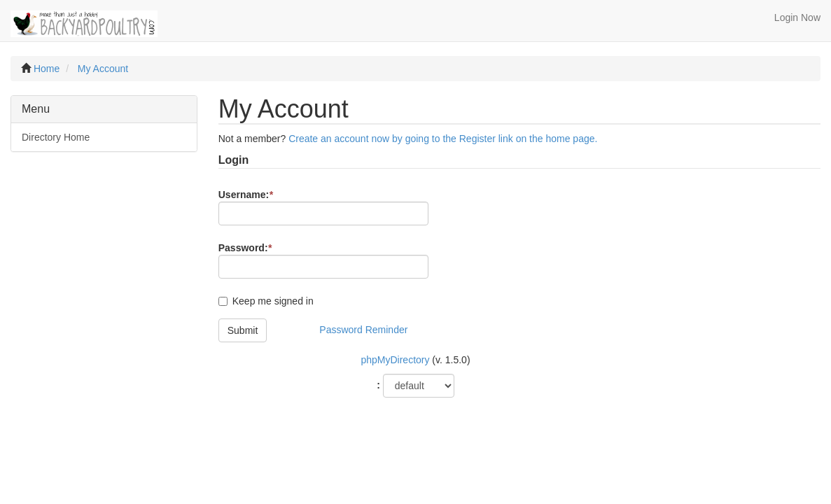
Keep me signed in (273, 301)
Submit (243, 330)
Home (47, 69)
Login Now (797, 17)
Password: (245, 248)
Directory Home (56, 137)
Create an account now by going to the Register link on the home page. (443, 139)
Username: (246, 195)
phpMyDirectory (395, 360)
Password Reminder (363, 330)
